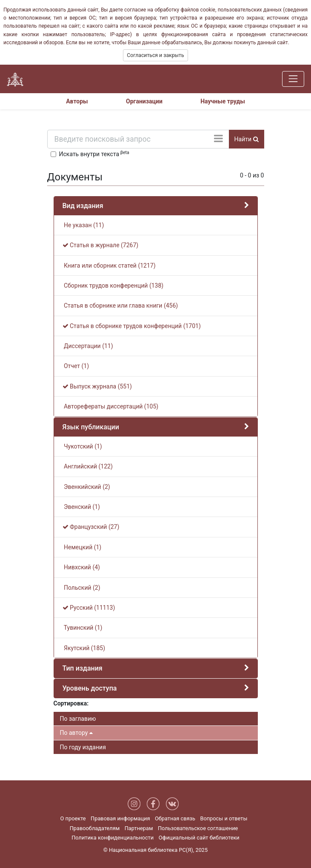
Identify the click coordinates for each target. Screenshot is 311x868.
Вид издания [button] (83, 206)
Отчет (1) (76, 366)
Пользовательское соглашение (198, 828)
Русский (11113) (89, 608)
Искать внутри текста (94, 154)
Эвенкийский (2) (86, 487)
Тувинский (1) (83, 628)
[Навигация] (293, 79)
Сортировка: (71, 703)
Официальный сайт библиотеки (199, 838)
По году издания (83, 747)
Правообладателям (95, 828)
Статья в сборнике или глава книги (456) (120, 306)
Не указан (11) (83, 225)
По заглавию (78, 719)
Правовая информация (120, 818)
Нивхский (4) (81, 567)
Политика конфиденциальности (113, 838)
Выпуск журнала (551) (97, 386)
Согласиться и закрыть (155, 55)
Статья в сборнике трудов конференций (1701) (132, 326)
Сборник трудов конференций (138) (113, 286)
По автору (76, 733)
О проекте (73, 818)
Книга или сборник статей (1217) (109, 266)
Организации (144, 101)
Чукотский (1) (82, 446)
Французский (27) (91, 527)
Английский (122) (88, 466)
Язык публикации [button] (91, 427)
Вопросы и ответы (224, 818)
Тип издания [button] (83, 668)
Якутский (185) (84, 648)
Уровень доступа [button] (90, 688)
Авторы (77, 101)
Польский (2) (81, 588)
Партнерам (139, 828)
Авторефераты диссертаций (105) (111, 406)
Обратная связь (175, 818)
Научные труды (223, 101)
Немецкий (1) (82, 547)
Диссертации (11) (88, 346)
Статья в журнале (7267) (101, 245)
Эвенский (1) (81, 507)
